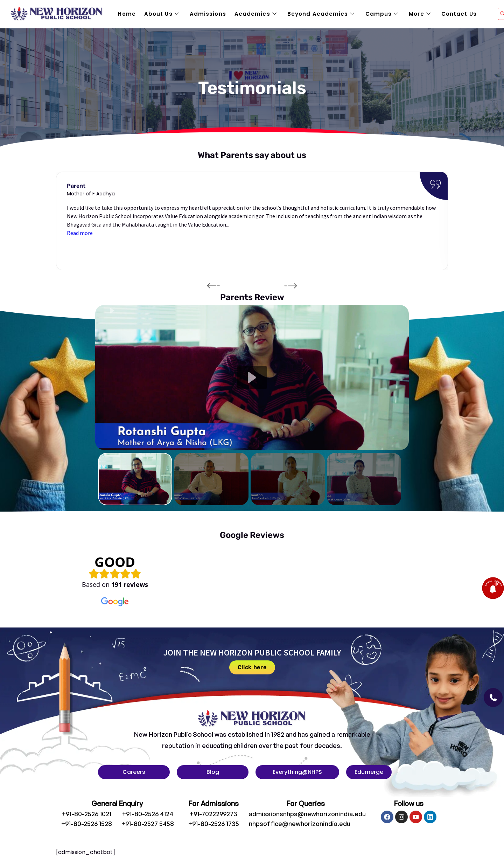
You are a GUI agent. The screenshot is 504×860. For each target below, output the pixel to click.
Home (127, 14)
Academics (256, 14)
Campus (382, 14)
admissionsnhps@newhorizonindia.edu (307, 814)
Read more (80, 233)
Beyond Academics (321, 14)
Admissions (208, 14)
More (420, 14)
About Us (162, 14)
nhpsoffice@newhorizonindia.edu (300, 824)
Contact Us (459, 14)
